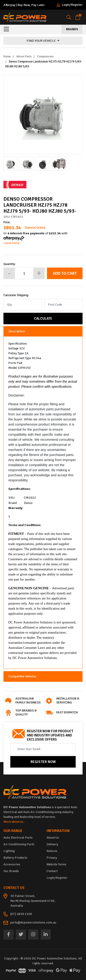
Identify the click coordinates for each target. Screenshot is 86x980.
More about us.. (14, 822)
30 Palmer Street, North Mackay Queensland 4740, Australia (33, 901)
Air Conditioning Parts (19, 844)
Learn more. (12, 243)
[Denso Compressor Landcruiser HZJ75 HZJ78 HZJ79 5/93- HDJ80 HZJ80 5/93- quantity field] (24, 273)
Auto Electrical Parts (18, 838)
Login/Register (70, 5)
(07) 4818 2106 (21, 914)
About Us (53, 838)
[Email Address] (43, 749)
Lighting (9, 851)
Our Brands (11, 871)
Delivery (52, 844)
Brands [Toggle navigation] (72, 29)
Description (17, 331)
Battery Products (15, 858)
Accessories (12, 864)
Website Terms (56, 864)
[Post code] (64, 305)
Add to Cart (65, 273)
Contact (52, 871)
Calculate (43, 319)
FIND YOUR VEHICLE (43, 41)
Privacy (52, 858)
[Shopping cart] (78, 17)
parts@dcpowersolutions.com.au (33, 922)
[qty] (23, 305)
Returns (52, 851)
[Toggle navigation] (6, 30)
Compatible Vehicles (22, 676)
